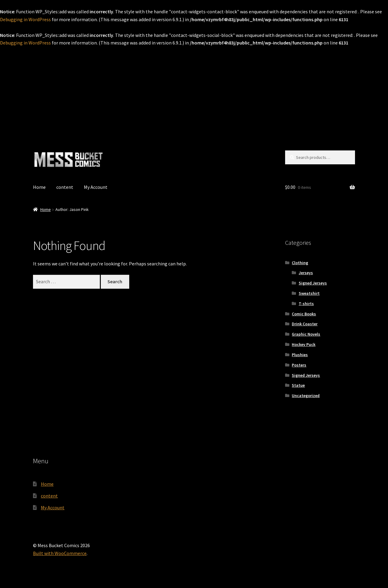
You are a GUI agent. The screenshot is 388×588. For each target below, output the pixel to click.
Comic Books (304, 314)
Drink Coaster (305, 324)
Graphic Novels (306, 334)
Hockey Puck (304, 344)
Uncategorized (306, 396)
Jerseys (306, 273)
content (65, 187)
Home (39, 187)
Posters (299, 365)
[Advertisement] (194, 92)
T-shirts (306, 304)
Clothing (300, 263)
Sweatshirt (309, 293)
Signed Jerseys (313, 283)
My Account (96, 187)
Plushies (300, 355)
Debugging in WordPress (25, 19)
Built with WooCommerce (60, 553)
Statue (298, 385)
